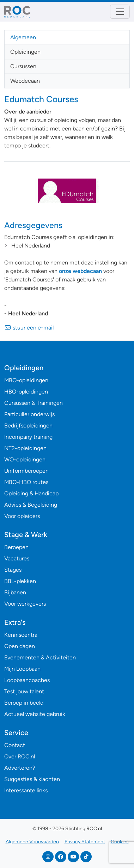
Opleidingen (25, 52)
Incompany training (28, 437)
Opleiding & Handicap (31, 493)
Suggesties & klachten (32, 779)
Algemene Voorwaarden (32, 842)
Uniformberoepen (26, 471)
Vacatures (17, 558)
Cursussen (23, 66)
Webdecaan (25, 81)
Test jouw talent (24, 691)
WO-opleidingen (25, 459)
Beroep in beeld (24, 703)
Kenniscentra (21, 635)
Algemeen (23, 37)
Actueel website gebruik (35, 714)
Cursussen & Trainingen (33, 403)
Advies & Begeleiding (31, 505)
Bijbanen (15, 592)
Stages (13, 570)
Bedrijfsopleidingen (28, 426)
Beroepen (16, 547)
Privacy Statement (85, 842)
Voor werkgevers (25, 604)
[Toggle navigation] (120, 12)
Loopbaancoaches (27, 680)
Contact (15, 745)
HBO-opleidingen (26, 392)
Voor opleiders (22, 516)
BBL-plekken (20, 581)
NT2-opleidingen (25, 448)
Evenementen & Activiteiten (40, 657)
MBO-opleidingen (26, 380)
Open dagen (20, 646)
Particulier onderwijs (29, 414)
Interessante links (26, 790)
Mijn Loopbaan (22, 669)
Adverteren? (20, 768)
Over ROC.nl (20, 756)
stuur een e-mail (29, 328)
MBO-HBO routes (26, 482)
